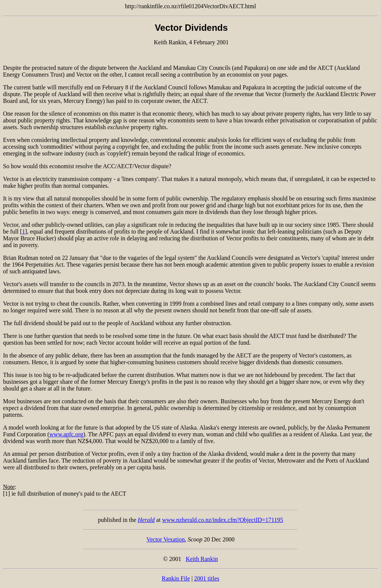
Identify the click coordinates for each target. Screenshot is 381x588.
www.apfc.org (66, 434)
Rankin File (176, 578)
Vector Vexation (165, 539)
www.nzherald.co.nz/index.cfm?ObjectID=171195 (223, 520)
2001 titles (207, 578)
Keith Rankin (202, 559)
